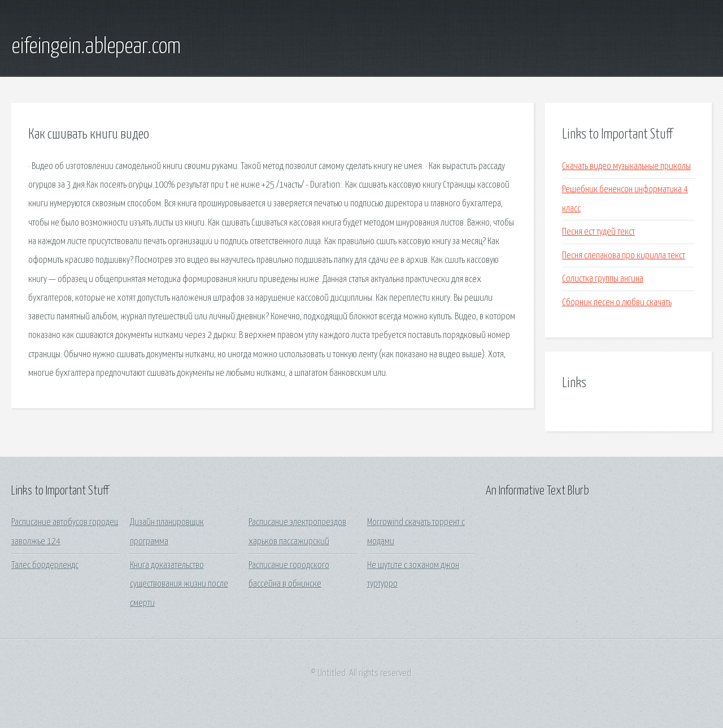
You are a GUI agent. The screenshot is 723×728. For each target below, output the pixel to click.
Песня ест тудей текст (598, 232)
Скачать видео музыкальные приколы (626, 166)
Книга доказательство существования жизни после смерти (179, 584)
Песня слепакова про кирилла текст (624, 256)
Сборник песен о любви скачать (617, 303)
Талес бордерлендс (45, 565)
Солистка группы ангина (603, 279)
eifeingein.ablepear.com (96, 47)
